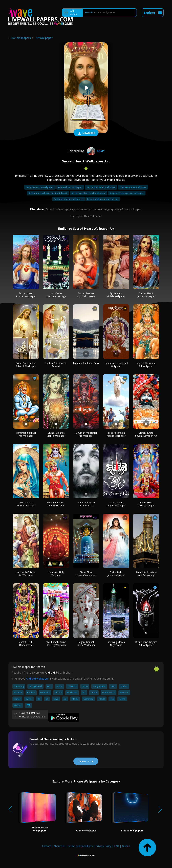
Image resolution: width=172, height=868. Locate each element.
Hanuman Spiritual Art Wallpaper (26, 434)
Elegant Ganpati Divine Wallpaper (86, 643)
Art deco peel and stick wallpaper (89, 193)
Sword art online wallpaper (40, 187)
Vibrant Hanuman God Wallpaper (56, 504)
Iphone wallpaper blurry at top (103, 199)
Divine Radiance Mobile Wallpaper (56, 434)
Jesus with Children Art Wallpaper (26, 574)
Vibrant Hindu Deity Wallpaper (146, 504)
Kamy (95, 151)
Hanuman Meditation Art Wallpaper (86, 434)
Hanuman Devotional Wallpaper (116, 365)
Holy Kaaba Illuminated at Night (56, 295)
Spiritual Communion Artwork (56, 365)
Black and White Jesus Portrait (86, 504)
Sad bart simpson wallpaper (69, 199)
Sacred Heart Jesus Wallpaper (146, 295)
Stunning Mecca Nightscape (116, 643)
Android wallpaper (37, 679)
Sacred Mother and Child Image (86, 295)
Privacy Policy (103, 846)
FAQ (117, 846)
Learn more (86, 761)
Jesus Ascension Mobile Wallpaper (116, 434)
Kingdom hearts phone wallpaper (127, 193)
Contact (46, 846)
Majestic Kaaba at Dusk (86, 363)
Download (86, 133)
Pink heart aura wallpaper (133, 187)
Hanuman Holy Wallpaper (56, 574)
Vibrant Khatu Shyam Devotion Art (146, 434)
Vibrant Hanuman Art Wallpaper (146, 365)
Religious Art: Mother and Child (26, 504)
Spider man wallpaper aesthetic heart (48, 193)
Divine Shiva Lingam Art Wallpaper (146, 643)
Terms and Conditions (80, 846)
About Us (59, 846)
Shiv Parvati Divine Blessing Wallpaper (56, 643)
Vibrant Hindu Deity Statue (26, 643)
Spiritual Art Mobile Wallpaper (116, 295)
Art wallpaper (44, 38)
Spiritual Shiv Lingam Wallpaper (116, 504)
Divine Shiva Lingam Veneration (86, 574)
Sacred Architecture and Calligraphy (146, 574)
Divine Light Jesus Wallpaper (116, 574)
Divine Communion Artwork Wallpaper (26, 365)
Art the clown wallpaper (70, 187)
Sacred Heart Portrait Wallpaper (26, 295)
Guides (126, 846)
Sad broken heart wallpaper (101, 187)
